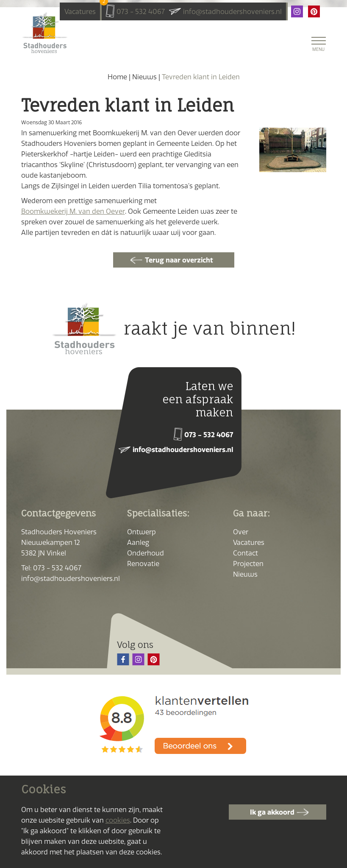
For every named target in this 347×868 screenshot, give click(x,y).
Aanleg (138, 541)
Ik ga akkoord (272, 812)
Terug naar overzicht (179, 260)
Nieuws (144, 77)
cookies (118, 820)
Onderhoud (146, 552)
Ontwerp (142, 531)
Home (117, 77)
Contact (246, 552)
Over (241, 531)
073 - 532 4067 (141, 11)
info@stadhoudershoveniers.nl (232, 11)
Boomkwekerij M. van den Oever (73, 211)
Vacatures (80, 10)
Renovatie (143, 563)
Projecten (248, 563)
